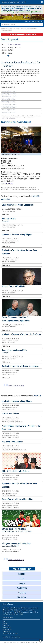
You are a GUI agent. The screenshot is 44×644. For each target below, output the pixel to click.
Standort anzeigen (7, 184)
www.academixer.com (16, 169)
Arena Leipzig (19, 614)
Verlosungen (18, 608)
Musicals (31, 610)
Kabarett (23, 29)
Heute (35, 612)
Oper (7, 614)
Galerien (24, 608)
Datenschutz (16, 642)
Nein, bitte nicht (36, 12)
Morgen (31, 612)
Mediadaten (8, 642)
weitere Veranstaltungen (13, 386)
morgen (31, 22)
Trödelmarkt (35, 608)
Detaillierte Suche (39, 22)
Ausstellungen (24, 612)
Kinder (28, 612)
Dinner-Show (29, 608)
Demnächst (6, 608)
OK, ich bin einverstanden (23, 12)
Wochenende (13, 610)
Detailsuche (6, 631)
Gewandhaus (12, 614)
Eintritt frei (19, 610)
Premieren (11, 612)
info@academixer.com (15, 172)
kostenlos (6, 625)
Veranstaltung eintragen (10, 633)
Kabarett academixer (31, 29)
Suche (18, 29)
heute (26, 22)
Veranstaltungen (11, 29)
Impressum (23, 642)
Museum (5, 610)
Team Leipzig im (32, 642)
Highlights (17, 612)
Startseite (4, 29)
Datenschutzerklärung (8, 12)
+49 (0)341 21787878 (16, 166)
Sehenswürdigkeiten (25, 610)
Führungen (6, 612)
